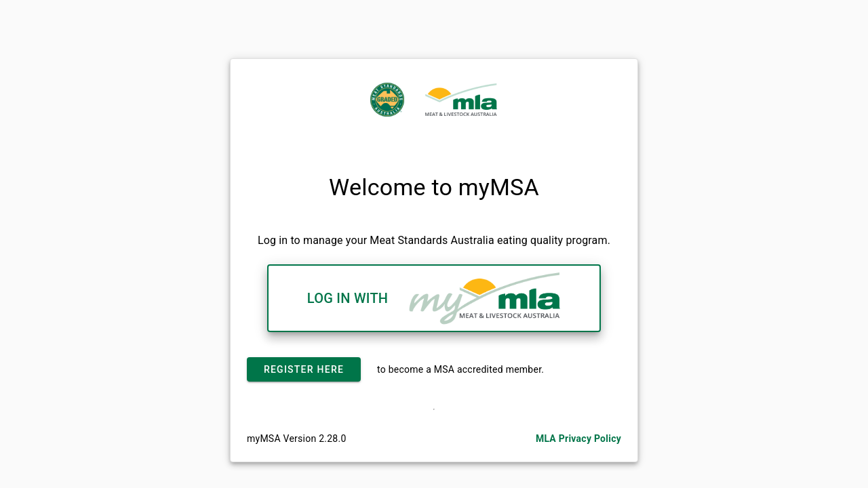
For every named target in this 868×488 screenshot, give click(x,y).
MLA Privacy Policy (578, 439)
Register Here (304, 369)
